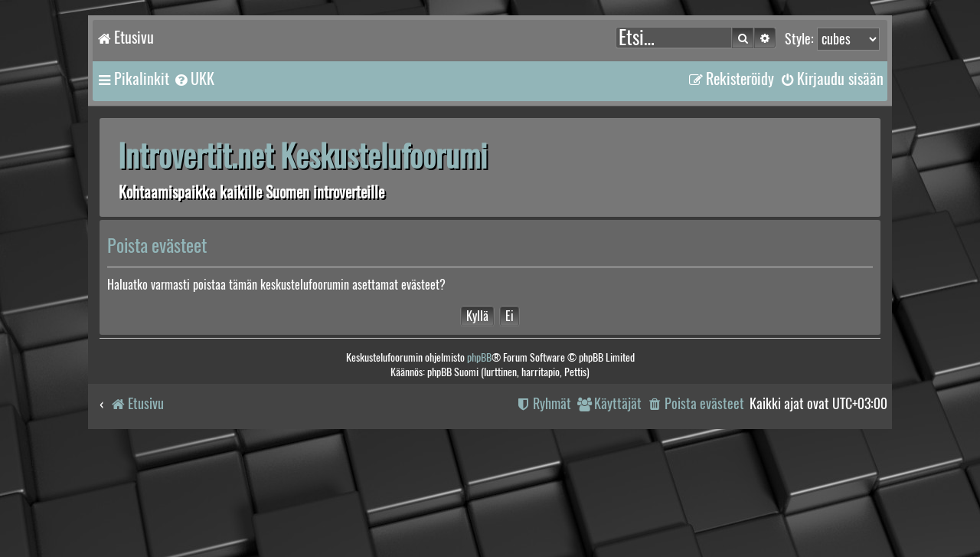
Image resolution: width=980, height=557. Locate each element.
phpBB (479, 357)
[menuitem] (194, 79)
